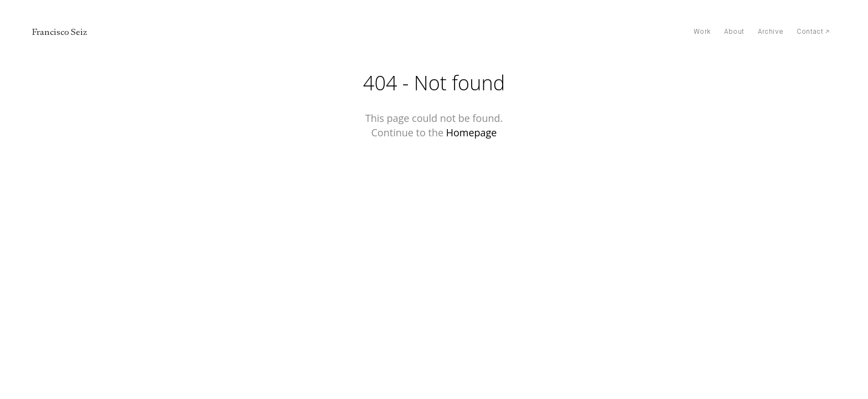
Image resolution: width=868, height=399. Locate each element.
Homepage (472, 132)
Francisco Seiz (60, 32)
